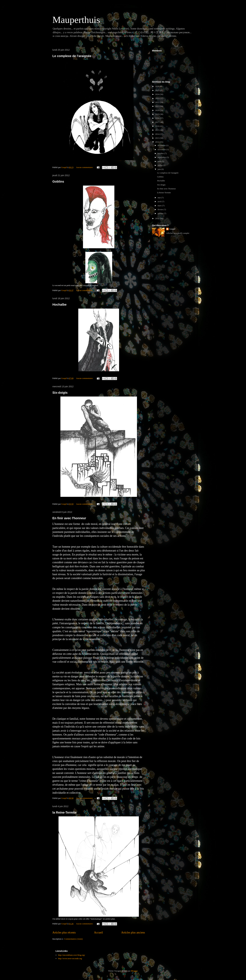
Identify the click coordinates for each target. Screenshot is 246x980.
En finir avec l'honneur (69, 518)
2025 (157, 90)
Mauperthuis (76, 20)
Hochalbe (59, 305)
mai (159, 198)
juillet (160, 165)
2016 (157, 126)
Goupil (172, 229)
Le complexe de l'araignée (72, 56)
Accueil (98, 933)
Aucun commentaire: (85, 167)
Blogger (134, 971)
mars (160, 206)
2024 (157, 94)
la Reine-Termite (64, 812)
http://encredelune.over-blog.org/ (71, 955)
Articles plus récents (64, 933)
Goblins (58, 181)
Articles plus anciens (133, 933)
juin (159, 169)
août (160, 161)
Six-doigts (60, 393)
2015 (157, 130)
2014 (157, 134)
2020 (157, 110)
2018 (157, 118)
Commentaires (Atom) (73, 939)
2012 (157, 142)
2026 (157, 86)
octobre (161, 153)
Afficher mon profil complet (178, 233)
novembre (162, 149)
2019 (157, 114)
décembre (162, 145)
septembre (162, 157)
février (161, 209)
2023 (157, 98)
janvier (161, 213)
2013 (157, 138)
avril (160, 201)
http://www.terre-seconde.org (70, 958)
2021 (157, 106)
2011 (157, 218)
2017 (157, 122)
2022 (157, 102)
